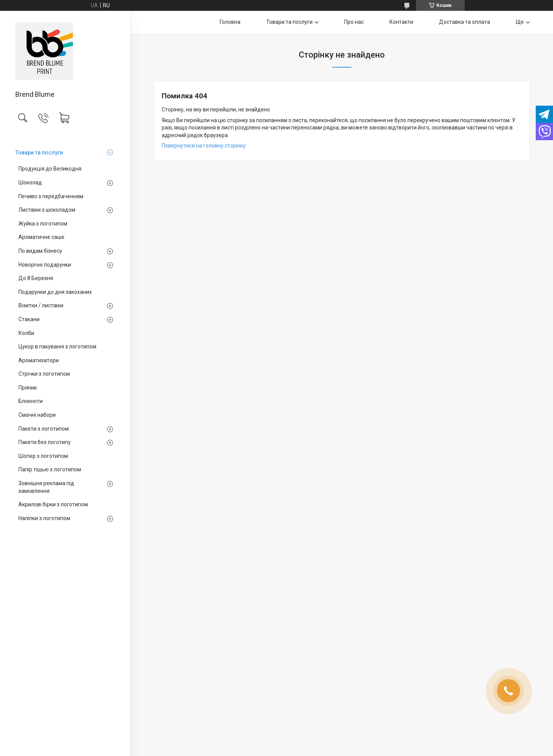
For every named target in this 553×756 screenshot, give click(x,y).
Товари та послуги (39, 153)
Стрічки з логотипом (44, 374)
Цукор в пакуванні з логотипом (57, 346)
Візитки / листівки (41, 305)
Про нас (354, 22)
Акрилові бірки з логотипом (53, 504)
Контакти (401, 22)
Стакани (29, 319)
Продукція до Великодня (50, 169)
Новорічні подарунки (45, 265)
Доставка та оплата (464, 22)
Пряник (28, 388)
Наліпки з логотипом (44, 518)
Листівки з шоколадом (47, 210)
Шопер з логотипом (43, 456)
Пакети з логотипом (44, 429)
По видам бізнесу (40, 251)
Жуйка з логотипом (43, 224)
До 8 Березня (36, 278)
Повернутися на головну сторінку (204, 146)
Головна (230, 22)
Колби (26, 333)
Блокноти (31, 401)
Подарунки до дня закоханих (55, 292)
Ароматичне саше (41, 237)
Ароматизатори (39, 360)
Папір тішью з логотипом (50, 469)
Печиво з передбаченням (51, 196)
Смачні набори (37, 415)
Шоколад (30, 182)
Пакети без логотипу (45, 442)
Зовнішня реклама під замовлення (46, 487)
